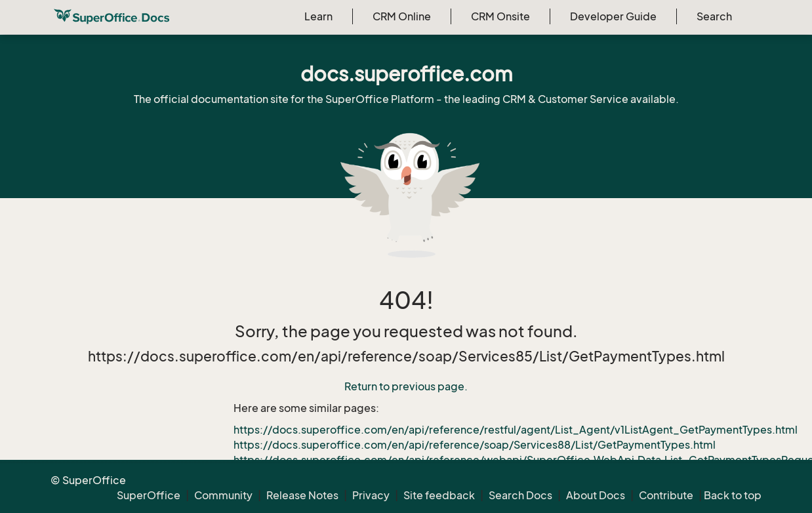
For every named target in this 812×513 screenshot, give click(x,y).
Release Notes (302, 495)
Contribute (666, 495)
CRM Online (402, 16)
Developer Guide (613, 16)
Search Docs (520, 495)
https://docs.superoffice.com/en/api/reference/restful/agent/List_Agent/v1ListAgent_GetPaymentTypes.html (516, 430)
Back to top (733, 495)
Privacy (371, 495)
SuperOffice (149, 495)
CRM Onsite (500, 16)
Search (714, 16)
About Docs (596, 495)
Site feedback (439, 495)
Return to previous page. (406, 386)
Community (223, 495)
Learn (318, 16)
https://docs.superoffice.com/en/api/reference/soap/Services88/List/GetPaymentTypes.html (475, 445)
